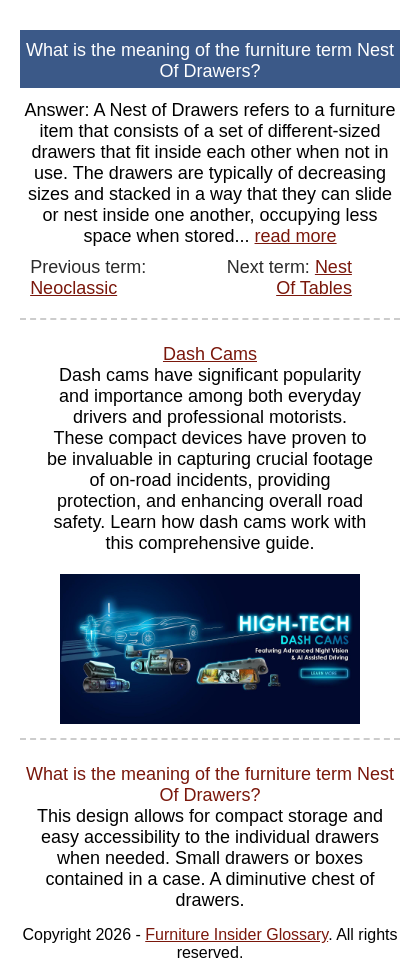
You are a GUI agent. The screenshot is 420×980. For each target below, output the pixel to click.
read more (296, 236)
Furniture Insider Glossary (236, 934)
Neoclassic (73, 288)
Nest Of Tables (314, 277)
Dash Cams (210, 354)
